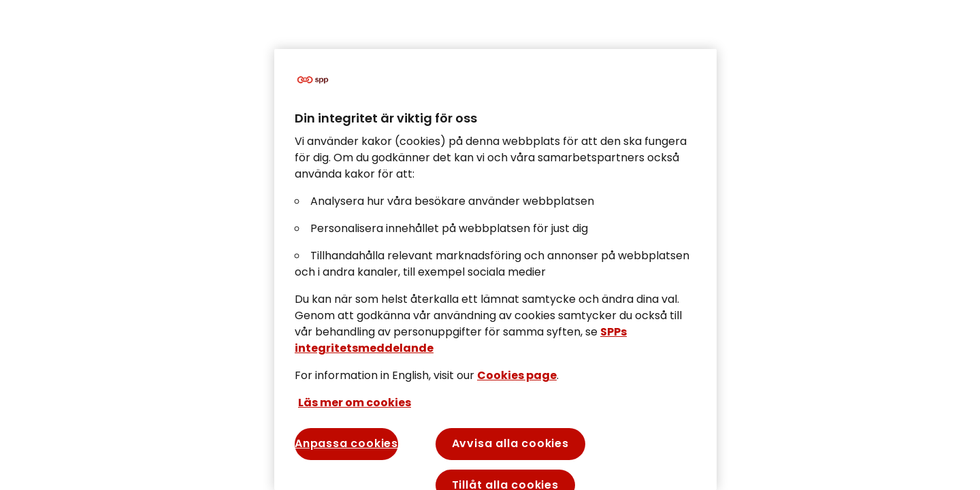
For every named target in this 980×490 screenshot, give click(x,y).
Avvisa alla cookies (510, 443)
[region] (495, 269)
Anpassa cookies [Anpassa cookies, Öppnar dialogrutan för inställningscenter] (346, 443)
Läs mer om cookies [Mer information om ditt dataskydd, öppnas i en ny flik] (355, 403)
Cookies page (517, 375)
